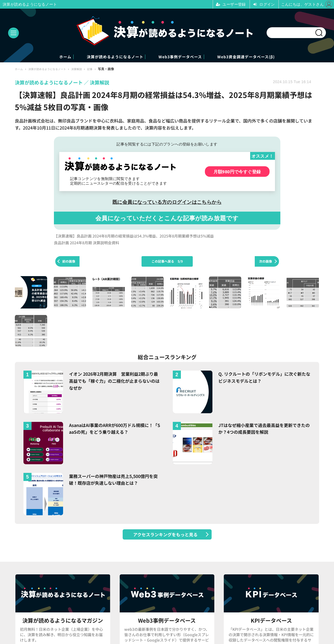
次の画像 (266, 262)
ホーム (37, 57)
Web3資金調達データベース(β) (271, 57)
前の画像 (69, 262)
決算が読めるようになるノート (103, 57)
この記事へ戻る (167, 262)
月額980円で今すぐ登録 (237, 172)
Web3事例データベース (187, 57)
